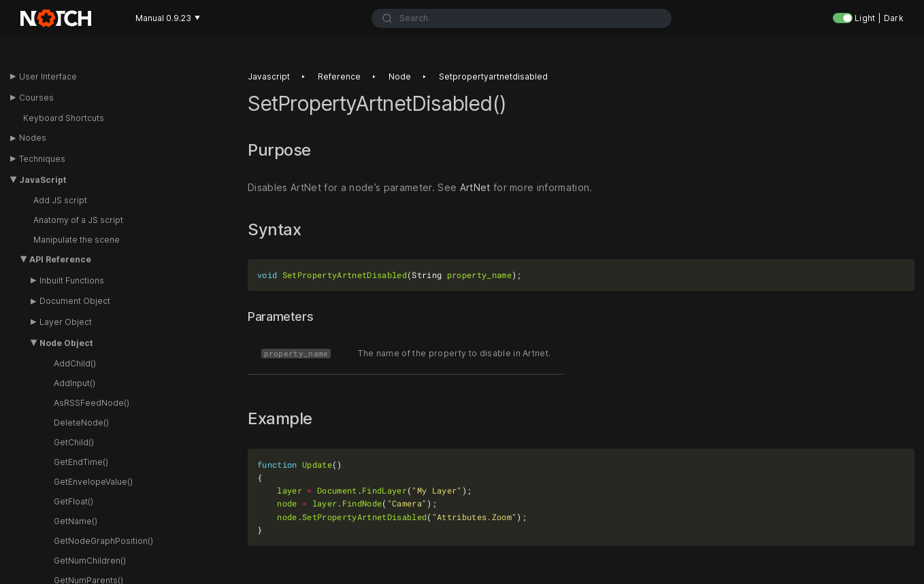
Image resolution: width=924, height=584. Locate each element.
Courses (36, 98)
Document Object (75, 301)
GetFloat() (73, 501)
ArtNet (475, 187)
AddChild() (75, 363)
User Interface (48, 76)
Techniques (42, 159)
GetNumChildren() (90, 561)
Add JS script (60, 200)
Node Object (66, 343)
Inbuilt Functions (72, 280)
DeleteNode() (81, 423)
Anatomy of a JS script (78, 220)
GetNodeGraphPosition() (103, 541)
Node (400, 76)
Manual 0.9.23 (168, 18)
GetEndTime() (81, 462)
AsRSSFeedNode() (92, 403)
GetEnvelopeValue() (93, 482)
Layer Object (66, 322)
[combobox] (522, 18)
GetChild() (74, 442)
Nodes (33, 138)
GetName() (76, 521)
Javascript (269, 76)
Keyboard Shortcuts (64, 118)
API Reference (60, 259)
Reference (339, 76)
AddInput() (75, 383)
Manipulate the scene (77, 240)
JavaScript (43, 180)
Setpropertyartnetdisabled (493, 76)
